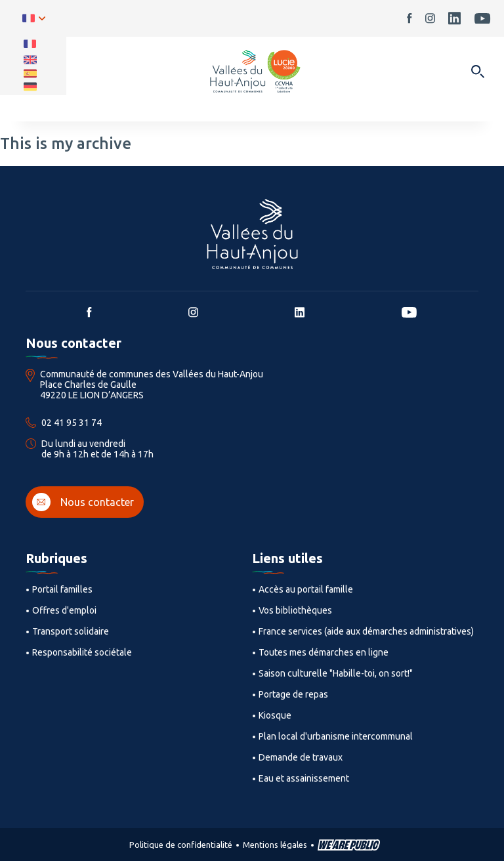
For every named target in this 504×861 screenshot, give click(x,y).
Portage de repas (293, 694)
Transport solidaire (71, 631)
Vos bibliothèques (295, 610)
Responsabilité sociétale (82, 652)
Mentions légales (275, 845)
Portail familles (62, 589)
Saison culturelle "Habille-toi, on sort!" (336, 673)
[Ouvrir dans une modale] (477, 73)
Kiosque (275, 715)
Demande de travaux (301, 757)
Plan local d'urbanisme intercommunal (336, 736)
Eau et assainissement (304, 778)
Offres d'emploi (64, 610)
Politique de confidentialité (181, 845)
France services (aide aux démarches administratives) (366, 631)
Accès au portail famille (306, 589)
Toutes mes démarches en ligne (324, 652)
